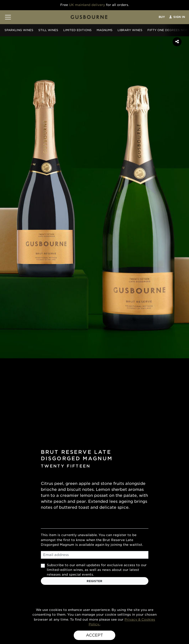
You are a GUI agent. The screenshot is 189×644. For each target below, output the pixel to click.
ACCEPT (94, 635)
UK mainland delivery (87, 5)
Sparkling (19, 30)
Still (48, 30)
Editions (77, 30)
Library (130, 30)
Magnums (105, 30)
